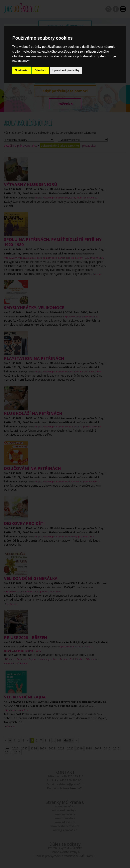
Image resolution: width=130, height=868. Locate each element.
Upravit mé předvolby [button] (66, 70)
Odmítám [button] (41, 70)
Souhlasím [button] (22, 70)
